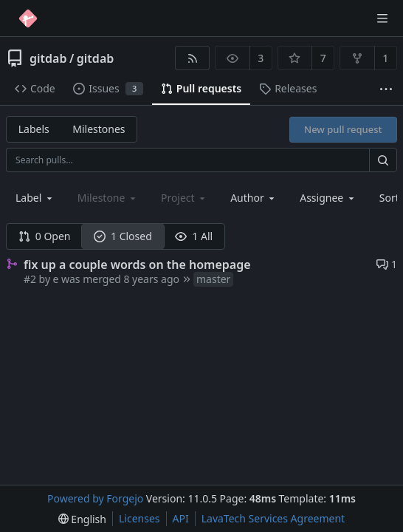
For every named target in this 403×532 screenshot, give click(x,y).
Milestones (99, 129)
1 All (194, 236)
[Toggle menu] (382, 18)
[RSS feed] (192, 58)
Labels (34, 129)
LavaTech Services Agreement (273, 518)
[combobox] (35, 198)
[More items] (386, 89)
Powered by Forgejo (95, 498)
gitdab (48, 58)
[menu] (82, 519)
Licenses (139, 518)
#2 (30, 279)
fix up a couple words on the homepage (137, 265)
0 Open (45, 236)
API (181, 518)
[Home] (28, 18)
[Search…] (383, 160)
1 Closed (123, 236)
